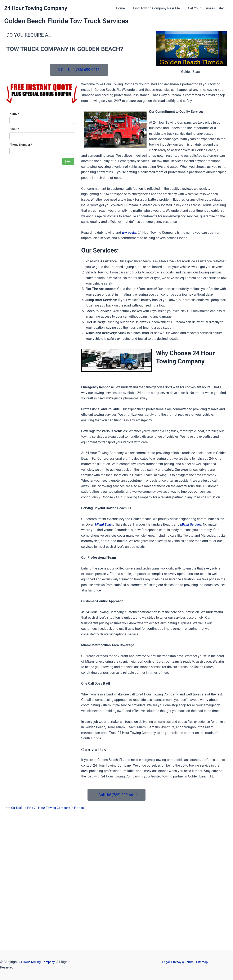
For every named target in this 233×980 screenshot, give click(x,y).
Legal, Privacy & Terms (179, 962)
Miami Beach (104, 524)
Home (125, 8)
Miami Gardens (192, 524)
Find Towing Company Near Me (159, 8)
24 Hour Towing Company (36, 8)
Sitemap (204, 962)
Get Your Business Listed (207, 8)
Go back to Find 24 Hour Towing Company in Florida (50, 808)
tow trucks (129, 233)
